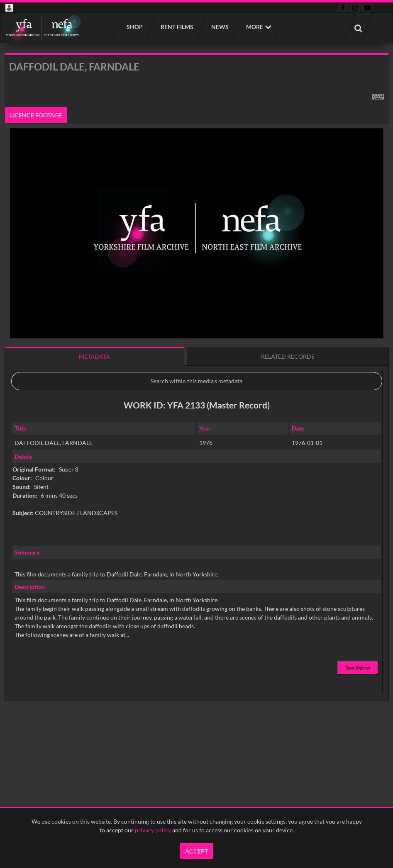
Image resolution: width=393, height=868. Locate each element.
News (220, 27)
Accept (196, 851)
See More (358, 668)
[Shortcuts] (378, 95)
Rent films (177, 27)
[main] (197, 398)
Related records (288, 356)
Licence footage (36, 115)
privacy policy (153, 830)
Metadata (94, 356)
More (255, 27)
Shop (134, 27)
